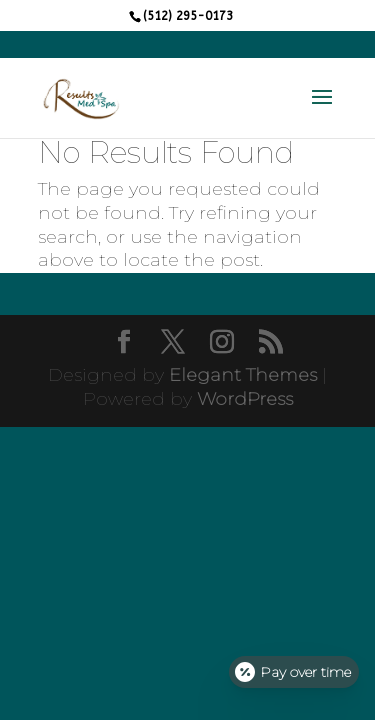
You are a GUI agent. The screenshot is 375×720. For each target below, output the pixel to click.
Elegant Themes (243, 375)
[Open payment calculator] (294, 672)
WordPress (245, 399)
